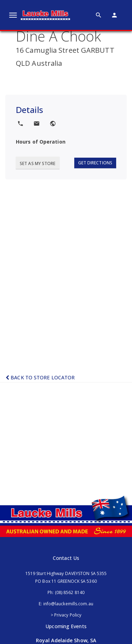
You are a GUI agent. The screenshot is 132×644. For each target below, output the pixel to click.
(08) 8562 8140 (70, 592)
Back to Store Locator (40, 377)
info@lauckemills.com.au (68, 604)
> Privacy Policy (66, 615)
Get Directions (95, 163)
